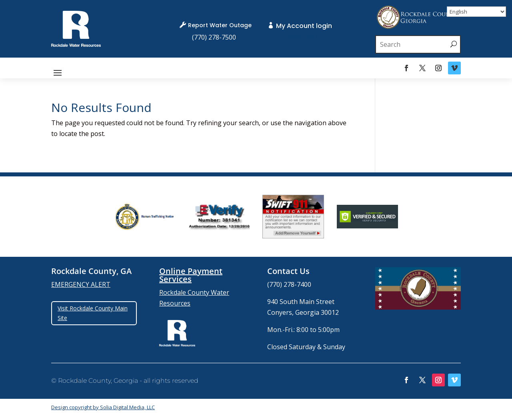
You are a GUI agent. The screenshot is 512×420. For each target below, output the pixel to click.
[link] (76, 44)
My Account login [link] (304, 26)
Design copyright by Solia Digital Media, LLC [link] (103, 407)
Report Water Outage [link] (220, 25)
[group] (145, 217)
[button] (58, 72)
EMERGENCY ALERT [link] (81, 284)
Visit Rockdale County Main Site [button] (93, 313)
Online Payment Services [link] (191, 275)
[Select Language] (476, 12)
